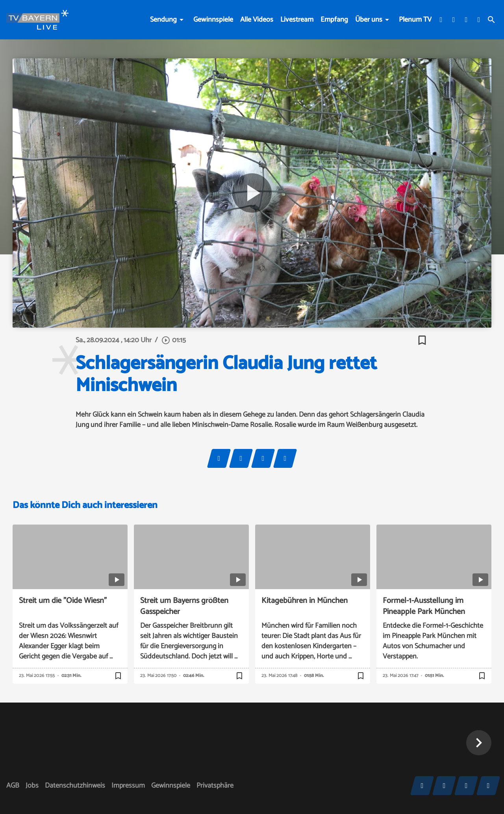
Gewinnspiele (213, 20)
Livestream (297, 20)
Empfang (334, 20)
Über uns (369, 20)
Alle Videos (257, 20)
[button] (479, 743)
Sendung (163, 20)
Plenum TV (415, 20)
